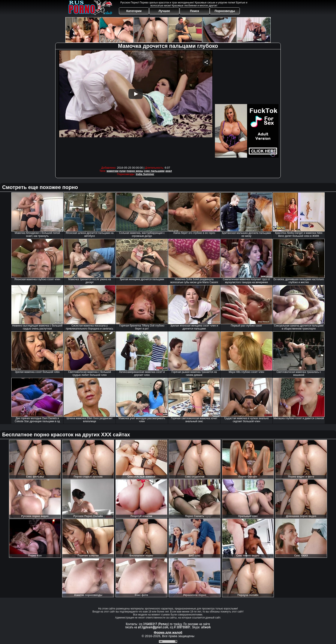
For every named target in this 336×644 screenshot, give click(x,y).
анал (169, 171)
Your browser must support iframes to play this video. (136, 107)
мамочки (112, 171)
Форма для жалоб (168, 632)
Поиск (195, 11)
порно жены (135, 171)
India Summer (145, 174)
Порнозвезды (225, 11)
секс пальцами (154, 171)
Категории (134, 11)
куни (123, 171)
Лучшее (164, 11)
